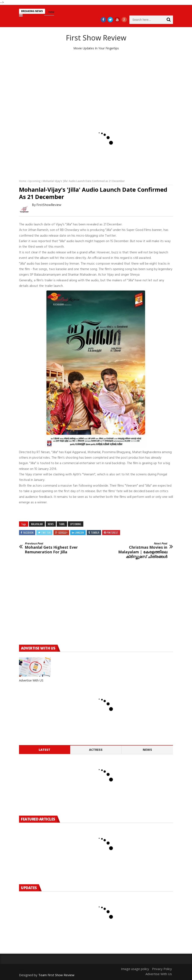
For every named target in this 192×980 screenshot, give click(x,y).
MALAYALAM (37, 524)
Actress (96, 750)
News (147, 750)
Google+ (63, 532)
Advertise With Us (159, 974)
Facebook (28, 532)
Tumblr (95, 532)
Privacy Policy (162, 969)
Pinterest (113, 532)
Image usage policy (135, 969)
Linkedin (79, 532)
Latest (45, 750)
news (51, 524)
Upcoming (34, 181)
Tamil (62, 524)
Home (23, 181)
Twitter (46, 532)
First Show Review (96, 38)
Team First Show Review (56, 975)
